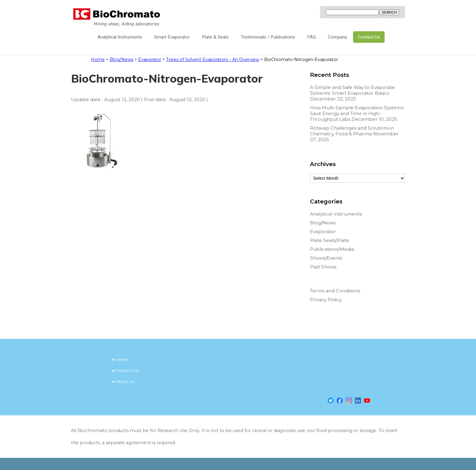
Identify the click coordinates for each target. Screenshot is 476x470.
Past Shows (323, 267)
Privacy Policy (326, 300)
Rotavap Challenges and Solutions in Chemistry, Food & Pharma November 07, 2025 (354, 134)
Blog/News (323, 223)
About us (125, 381)
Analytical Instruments (120, 37)
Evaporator (323, 232)
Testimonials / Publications (268, 37)
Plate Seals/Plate (330, 240)
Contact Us (369, 37)
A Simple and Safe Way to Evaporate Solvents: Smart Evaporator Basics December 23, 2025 (352, 93)
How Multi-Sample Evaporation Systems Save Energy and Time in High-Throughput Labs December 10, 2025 (357, 113)
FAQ (311, 37)
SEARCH (389, 12)
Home (122, 359)
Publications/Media (332, 249)
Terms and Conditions (335, 291)
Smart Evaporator (172, 37)
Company (337, 37)
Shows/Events (326, 258)
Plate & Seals (215, 37)
